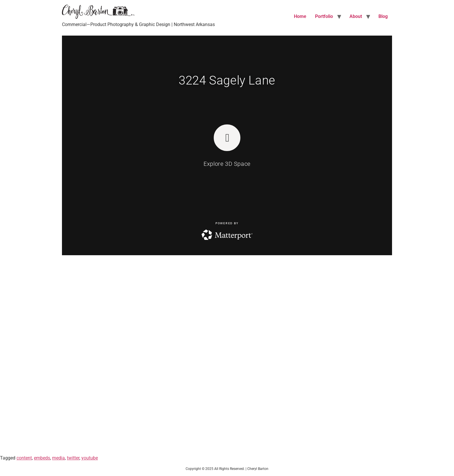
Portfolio (324, 16)
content (24, 458)
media (58, 458)
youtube (90, 458)
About (356, 16)
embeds (42, 458)
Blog (383, 16)
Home (300, 16)
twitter (73, 458)
